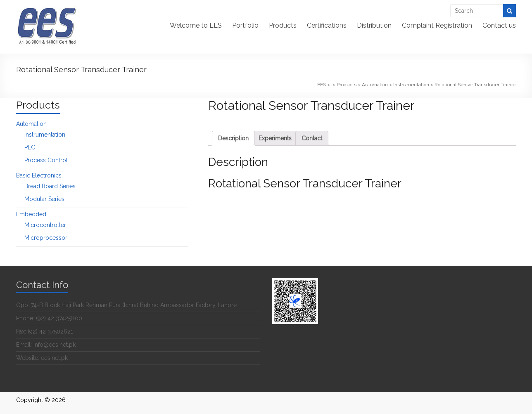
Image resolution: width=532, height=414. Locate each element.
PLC (30, 147)
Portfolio (245, 25)
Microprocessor (46, 238)
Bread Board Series (50, 186)
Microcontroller (45, 225)
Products (283, 25)
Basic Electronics (39, 175)
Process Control (46, 160)
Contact (312, 138)
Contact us (499, 25)
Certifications (327, 25)
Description (233, 138)
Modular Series (44, 199)
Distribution (374, 25)
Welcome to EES (196, 25)
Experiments (275, 138)
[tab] (233, 138)
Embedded (31, 214)
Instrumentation (45, 135)
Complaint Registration (437, 25)
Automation (31, 124)
